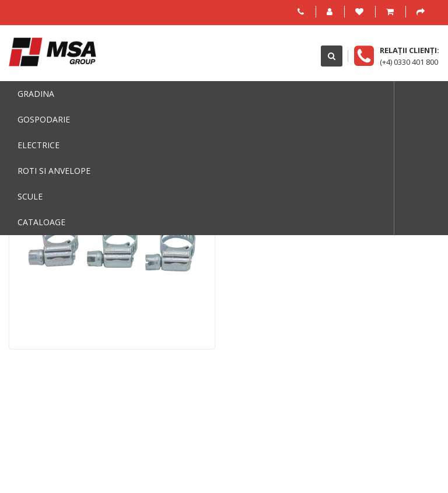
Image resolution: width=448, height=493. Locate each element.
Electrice (38, 145)
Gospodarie (44, 119)
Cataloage (41, 222)
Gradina (36, 94)
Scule (30, 196)
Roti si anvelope (54, 171)
